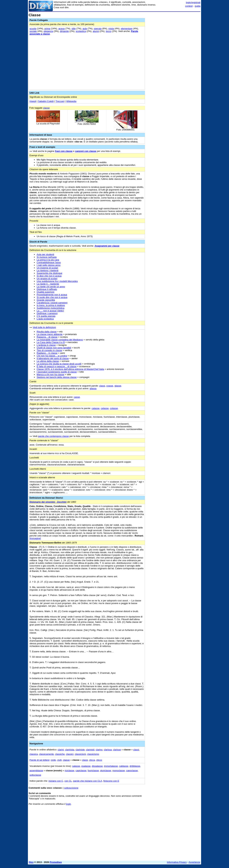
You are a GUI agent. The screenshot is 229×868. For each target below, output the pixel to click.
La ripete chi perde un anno (51, 287)
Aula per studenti (45, 254)
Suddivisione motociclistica (51, 308)
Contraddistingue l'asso (49, 262)
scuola (33, 29)
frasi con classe (64, 151)
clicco (99, 760)
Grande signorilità (46, 300)
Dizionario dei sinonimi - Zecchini (48, 502)
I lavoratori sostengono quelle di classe (57, 372)
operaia (98, 29)
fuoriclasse (93, 771)
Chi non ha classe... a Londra (52, 356)
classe (46, 108)
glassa (93, 388)
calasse (96, 408)
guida (198, 6)
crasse (110, 386)
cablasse (124, 766)
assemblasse (36, 771)
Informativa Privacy (177, 862)
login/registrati (193, 2)
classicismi (80, 754)
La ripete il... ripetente (48, 284)
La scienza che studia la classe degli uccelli (59, 364)
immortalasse (111, 766)
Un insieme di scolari (47, 268)
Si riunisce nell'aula (47, 257)
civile (53, 760)
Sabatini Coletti (46, 101)
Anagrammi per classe (107, 246)
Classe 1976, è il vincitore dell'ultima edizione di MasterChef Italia (70, 369)
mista (111, 29)
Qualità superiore (46, 292)
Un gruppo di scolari (47, 279)
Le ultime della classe (48, 361)
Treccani (60, 101)
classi (102, 386)
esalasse (86, 766)
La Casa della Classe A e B (51, 342)
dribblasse (135, 766)
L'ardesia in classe (46, 345)
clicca (92, 760)
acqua (61, 29)
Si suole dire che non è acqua (52, 297)
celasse (105, 408)
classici (70, 754)
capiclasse (81, 771)
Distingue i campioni (47, 313)
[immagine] (35, 538)
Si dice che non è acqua (49, 276)
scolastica (81, 31)
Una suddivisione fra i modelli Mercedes (57, 281)
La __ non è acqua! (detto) (50, 311)
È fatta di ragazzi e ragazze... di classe (57, 366)
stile (74, 29)
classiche (60, 754)
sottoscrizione (71, 788)
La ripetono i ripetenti (47, 270)
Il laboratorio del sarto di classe (53, 358)
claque (66, 760)
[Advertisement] (174, 67)
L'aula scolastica (45, 319)
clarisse (117, 750)
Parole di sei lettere (39, 760)
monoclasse (119, 771)
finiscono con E (111, 781)
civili (59, 760)
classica (34, 754)
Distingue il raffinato (47, 289)
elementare (127, 29)
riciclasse (70, 771)
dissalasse (97, 766)
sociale (33, 31)
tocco (109, 31)
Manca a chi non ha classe (50, 374)
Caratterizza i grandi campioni (52, 303)
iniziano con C (56, 781)
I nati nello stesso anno (49, 265)
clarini (61, 750)
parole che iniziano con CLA (88, 781)
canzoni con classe (86, 151)
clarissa (108, 750)
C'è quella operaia (46, 316)
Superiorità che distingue (49, 273)
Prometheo (56, 862)
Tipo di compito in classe (49, 350)
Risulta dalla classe (47, 332)
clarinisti (90, 750)
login (68, 804)
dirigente (64, 31)
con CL (68, 781)
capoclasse (132, 771)
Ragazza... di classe (47, 337)
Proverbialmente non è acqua (52, 295)
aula (85, 29)
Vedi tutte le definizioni (44, 327)
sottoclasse (35, 775)
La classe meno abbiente (50, 334)
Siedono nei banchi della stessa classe (57, 377)
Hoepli (33, 101)
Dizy (31, 862)
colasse (114, 408)
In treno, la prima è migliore (51, 305)
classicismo (93, 754)
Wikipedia (71, 101)
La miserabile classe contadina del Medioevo (60, 340)
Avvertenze (194, 862)
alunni (96, 31)
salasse (76, 766)
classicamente (46, 754)
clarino (99, 750)
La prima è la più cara (48, 260)
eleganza (48, 31)
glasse (118, 386)
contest (189, 6)
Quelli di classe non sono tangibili (54, 348)
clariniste (80, 750)
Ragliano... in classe (47, 353)
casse (77, 397)
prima (47, 29)
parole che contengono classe (53, 436)
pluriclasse (106, 771)
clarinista (70, 750)
